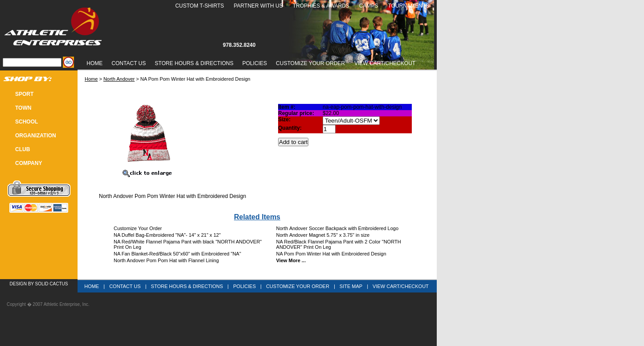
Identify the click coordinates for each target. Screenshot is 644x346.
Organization (36, 136)
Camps (369, 6)
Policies (255, 63)
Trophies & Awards (321, 6)
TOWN (23, 108)
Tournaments (409, 6)
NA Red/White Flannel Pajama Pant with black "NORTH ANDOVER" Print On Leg (188, 244)
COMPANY (29, 163)
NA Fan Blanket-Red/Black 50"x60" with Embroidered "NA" (177, 254)
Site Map (351, 286)
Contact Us (129, 63)
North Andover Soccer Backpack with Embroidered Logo (338, 228)
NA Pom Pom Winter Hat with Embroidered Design (331, 254)
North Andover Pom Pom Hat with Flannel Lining (166, 260)
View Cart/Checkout (401, 286)
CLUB (23, 149)
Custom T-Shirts (199, 6)
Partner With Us (258, 6)
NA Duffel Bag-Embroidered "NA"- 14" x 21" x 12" (167, 235)
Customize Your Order (310, 63)
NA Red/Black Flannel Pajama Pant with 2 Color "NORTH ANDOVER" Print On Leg (339, 244)
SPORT (24, 94)
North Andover (119, 79)
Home (94, 63)
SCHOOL (27, 122)
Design (18, 284)
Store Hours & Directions (194, 63)
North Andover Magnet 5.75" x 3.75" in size (323, 235)
